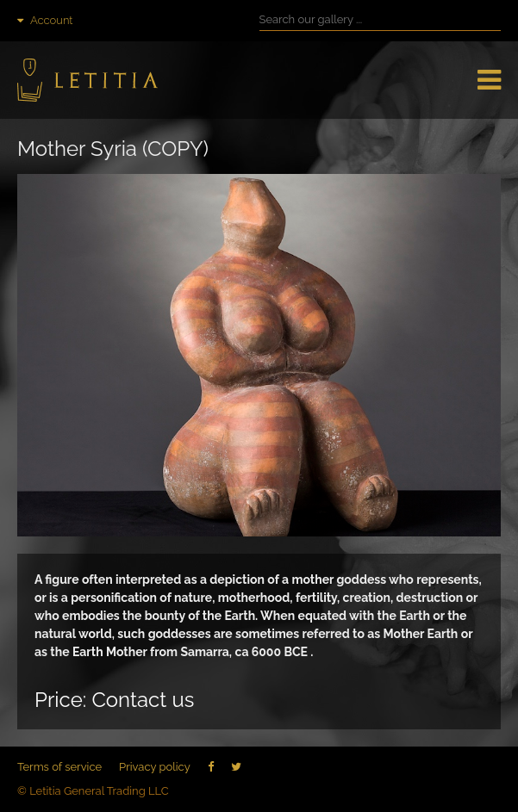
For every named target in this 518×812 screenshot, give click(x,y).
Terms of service (59, 767)
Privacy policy (155, 767)
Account (45, 20)
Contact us (143, 700)
